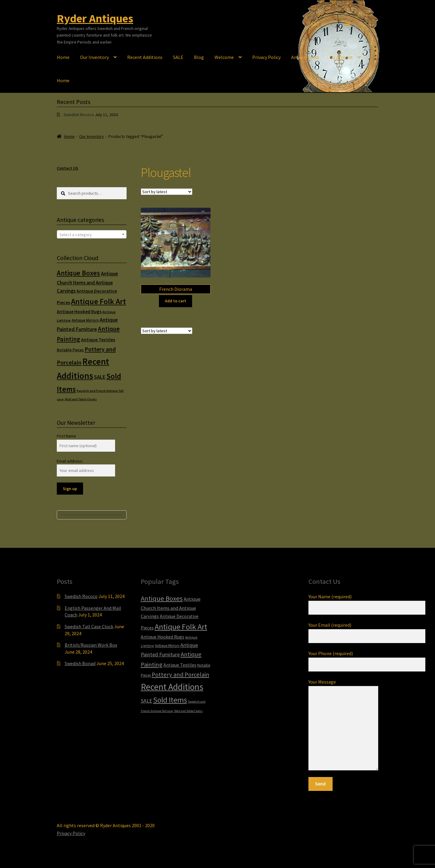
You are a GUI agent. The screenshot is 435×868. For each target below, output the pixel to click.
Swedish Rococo (79, 115)
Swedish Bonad (80, 663)
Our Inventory (94, 57)
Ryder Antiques (95, 18)
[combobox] (92, 234)
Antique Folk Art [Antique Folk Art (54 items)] (98, 301)
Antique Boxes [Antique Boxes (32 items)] (78, 273)
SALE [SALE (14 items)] (100, 377)
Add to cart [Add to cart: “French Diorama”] (176, 301)
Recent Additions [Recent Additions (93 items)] (172, 687)
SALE (178, 57)
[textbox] (92, 235)
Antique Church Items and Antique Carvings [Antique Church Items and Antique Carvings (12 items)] (87, 282)
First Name (66, 436)
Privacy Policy (266, 57)
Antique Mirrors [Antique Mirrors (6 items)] (85, 320)
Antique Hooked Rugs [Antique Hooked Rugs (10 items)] (79, 312)
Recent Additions (145, 57)
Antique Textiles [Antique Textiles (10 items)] (98, 340)
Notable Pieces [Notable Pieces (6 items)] (70, 350)
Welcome (224, 57)
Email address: (70, 461)
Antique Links (305, 57)
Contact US (68, 168)
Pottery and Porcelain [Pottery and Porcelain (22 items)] (180, 675)
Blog (199, 57)
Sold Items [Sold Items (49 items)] (170, 700)
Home (63, 57)
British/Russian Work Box (91, 645)
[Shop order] (167, 192)
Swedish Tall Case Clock (89, 626)
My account (341, 57)
